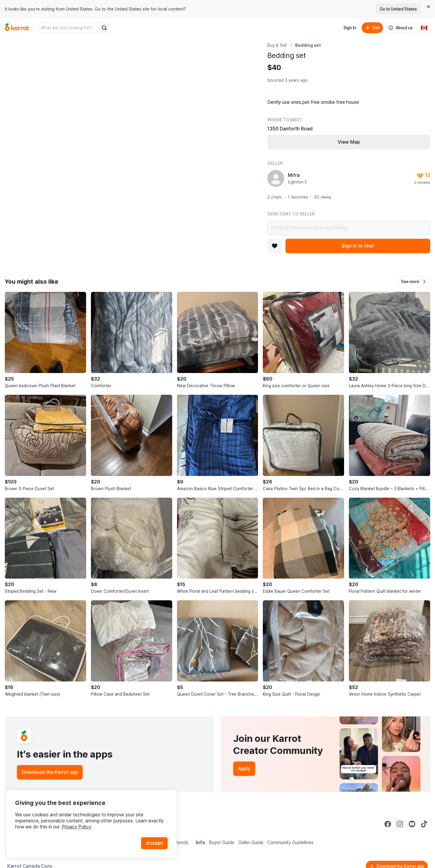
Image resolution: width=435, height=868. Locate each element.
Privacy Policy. (81, 821)
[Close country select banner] (428, 7)
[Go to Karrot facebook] (388, 824)
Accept (156, 838)
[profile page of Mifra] (276, 178)
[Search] (104, 28)
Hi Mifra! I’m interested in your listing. (349, 228)
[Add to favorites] (275, 246)
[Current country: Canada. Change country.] (424, 28)
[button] (414, 282)
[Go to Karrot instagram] (400, 824)
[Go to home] (17, 28)
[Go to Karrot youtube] (412, 824)
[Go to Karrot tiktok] (424, 824)
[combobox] (69, 28)
